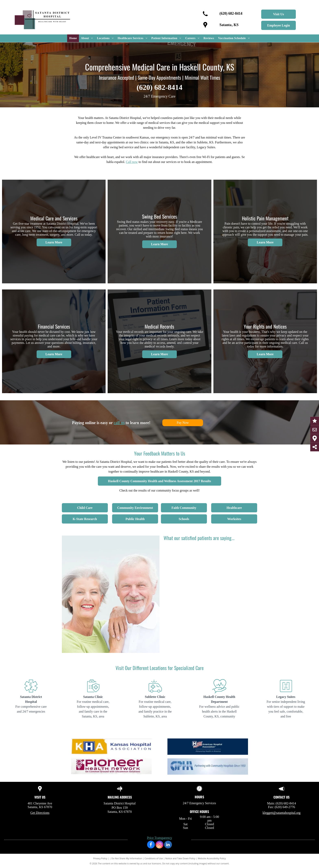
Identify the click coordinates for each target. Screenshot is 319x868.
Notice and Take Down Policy (180, 858)
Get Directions (40, 813)
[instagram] (159, 845)
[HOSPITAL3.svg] (155, 693)
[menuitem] (73, 38)
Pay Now (183, 423)
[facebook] (151, 845)
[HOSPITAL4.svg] (219, 693)
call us (119, 423)
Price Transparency (159, 838)
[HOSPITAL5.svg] (286, 693)
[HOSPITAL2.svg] (93, 693)
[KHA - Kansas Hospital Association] (111, 763)
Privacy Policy (100, 858)
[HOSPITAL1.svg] (31, 693)
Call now (132, 162)
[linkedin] (168, 845)
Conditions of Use (154, 858)
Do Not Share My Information (127, 858)
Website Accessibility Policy (212, 858)
